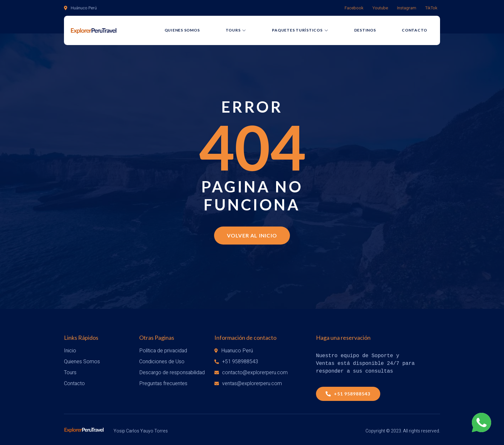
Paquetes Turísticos (300, 31)
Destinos (365, 31)
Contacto (414, 31)
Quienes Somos (182, 31)
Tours (236, 31)
